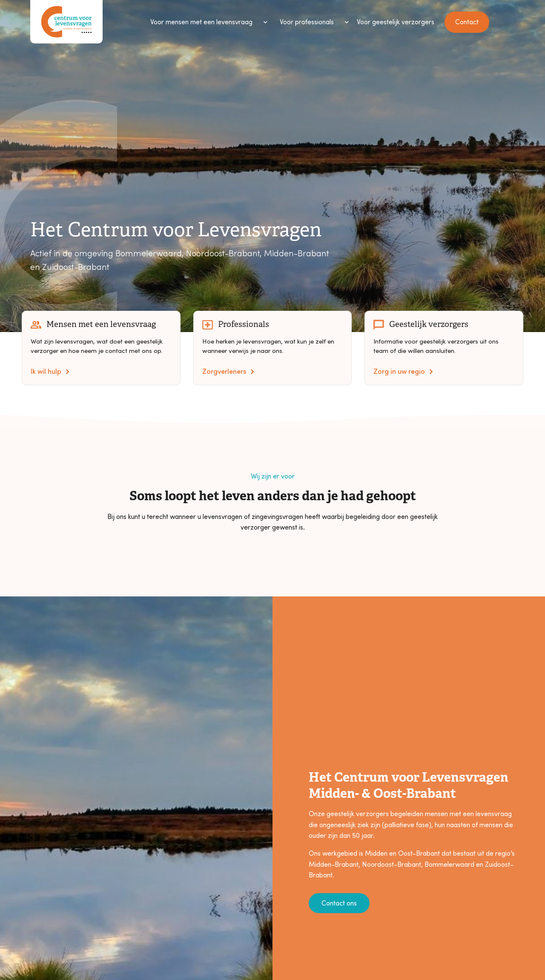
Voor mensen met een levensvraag (201, 21)
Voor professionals (307, 21)
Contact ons (339, 903)
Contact (467, 21)
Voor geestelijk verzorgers (396, 21)
